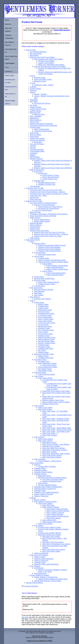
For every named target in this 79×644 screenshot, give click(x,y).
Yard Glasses (35, 186)
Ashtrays (37, 465)
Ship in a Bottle (35, 135)
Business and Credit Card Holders (42, 57)
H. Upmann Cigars (45, 315)
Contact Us (9, 71)
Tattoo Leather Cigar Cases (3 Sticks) (56, 402)
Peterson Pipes (40, 243)
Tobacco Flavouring (41, 496)
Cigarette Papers (40, 474)
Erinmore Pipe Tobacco (43, 299)
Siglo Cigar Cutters (45, 409)
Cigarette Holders (40, 470)
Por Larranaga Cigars (46, 330)
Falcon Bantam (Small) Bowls (57, 266)
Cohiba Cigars (43, 306)
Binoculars (38, 142)
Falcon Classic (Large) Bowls (57, 269)
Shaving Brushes (36, 223)
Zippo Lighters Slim (49, 520)
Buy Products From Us (9, 44)
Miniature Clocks (40, 81)
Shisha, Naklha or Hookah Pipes (46, 577)
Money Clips (34, 122)
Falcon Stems (47, 271)
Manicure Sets (35, 113)
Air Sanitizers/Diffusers (38, 52)
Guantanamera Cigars (46, 314)
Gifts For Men (31, 50)
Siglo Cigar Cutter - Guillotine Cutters (56, 419)
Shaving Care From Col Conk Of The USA (49, 232)
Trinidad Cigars (44, 345)
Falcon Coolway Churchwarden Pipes (52, 260)
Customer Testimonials (9, 37)
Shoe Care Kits (35, 199)
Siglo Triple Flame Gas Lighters (54, 550)
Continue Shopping (31, 586)
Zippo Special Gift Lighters (52, 522)
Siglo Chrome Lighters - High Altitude (56, 444)
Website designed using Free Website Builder (39, 637)
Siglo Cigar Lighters (45, 441)
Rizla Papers (43, 483)
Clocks (32, 76)
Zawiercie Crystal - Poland (44, 85)
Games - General (40, 94)
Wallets (33, 155)
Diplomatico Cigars (45, 310)
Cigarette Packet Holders (43, 472)
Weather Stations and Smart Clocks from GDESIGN (53, 168)
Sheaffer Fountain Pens (47, 185)
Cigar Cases (39, 376)
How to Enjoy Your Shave (11, 58)
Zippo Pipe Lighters (53, 518)
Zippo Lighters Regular (51, 507)
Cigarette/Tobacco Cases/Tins (45, 489)
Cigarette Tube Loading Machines (46, 492)
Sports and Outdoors (38, 140)
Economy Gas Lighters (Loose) (50, 527)
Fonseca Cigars (44, 312)
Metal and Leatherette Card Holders (51, 65)
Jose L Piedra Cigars (46, 319)
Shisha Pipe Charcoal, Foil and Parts (47, 581)
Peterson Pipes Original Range (49, 251)
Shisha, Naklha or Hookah (39, 575)
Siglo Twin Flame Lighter (51, 551)
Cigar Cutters (39, 406)
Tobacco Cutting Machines (44, 559)
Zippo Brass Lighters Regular (57, 509)
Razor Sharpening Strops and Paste (43, 216)
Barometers (34, 55)
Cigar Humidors (40, 459)
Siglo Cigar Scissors (50, 435)
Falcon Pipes (39, 256)
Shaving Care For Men (34, 201)
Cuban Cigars (39, 302)
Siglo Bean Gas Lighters (51, 537)
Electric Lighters (40, 500)
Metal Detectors (36, 120)
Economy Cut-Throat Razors (44, 205)
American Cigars (40, 373)
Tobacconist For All (33, 240)
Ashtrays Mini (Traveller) (47, 467)
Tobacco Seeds (40, 557)
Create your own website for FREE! (40, 641)
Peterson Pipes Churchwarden (49, 247)
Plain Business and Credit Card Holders (49, 59)
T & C (7, 67)
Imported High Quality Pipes (44, 279)
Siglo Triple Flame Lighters (52, 456)
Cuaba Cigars (43, 308)
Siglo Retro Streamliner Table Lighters (56, 454)
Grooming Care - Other (38, 196)
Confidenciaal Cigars (46, 349)
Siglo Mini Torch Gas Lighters (53, 542)
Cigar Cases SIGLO (45, 378)
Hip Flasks (34, 102)
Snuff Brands (39, 568)
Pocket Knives (35, 127)
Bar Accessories (36, 54)
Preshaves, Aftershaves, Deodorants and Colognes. (49, 214)
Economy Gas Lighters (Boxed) (50, 533)
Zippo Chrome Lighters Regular (58, 511)
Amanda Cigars (44, 361)
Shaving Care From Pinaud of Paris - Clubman (51, 234)
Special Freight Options (34, 583)
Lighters (33, 498)
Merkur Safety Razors (42, 221)
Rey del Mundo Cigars (46, 341)
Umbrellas (34, 153)
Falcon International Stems (56, 273)
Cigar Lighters (39, 437)
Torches (33, 148)
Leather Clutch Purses (38, 109)
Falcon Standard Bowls (55, 267)
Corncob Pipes (39, 286)
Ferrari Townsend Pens (51, 177)
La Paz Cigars (43, 325)
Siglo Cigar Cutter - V (50, 433)
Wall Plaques (35, 157)
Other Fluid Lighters (45, 524)
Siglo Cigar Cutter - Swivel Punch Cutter (57, 430)
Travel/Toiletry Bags (37, 151)
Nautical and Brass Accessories (41, 124)
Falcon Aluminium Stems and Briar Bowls (53, 262)
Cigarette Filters (40, 468)
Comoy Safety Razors (42, 220)
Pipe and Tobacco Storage (44, 290)
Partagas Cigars (44, 328)
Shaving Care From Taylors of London (48, 236)
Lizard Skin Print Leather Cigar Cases (56, 391)
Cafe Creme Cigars (49, 365)
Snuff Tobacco (35, 566)
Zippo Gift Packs (48, 505)
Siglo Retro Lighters (50, 452)
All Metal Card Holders (46, 61)
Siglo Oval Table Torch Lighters (54, 448)
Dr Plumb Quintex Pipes (47, 255)
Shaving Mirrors (36, 225)
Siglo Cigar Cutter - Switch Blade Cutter (57, 428)
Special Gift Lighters (37, 138)
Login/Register (10, 63)
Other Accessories (37, 463)
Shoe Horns (34, 137)
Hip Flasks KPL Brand (42, 103)
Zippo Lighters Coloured (55, 513)
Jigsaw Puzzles (36, 107)
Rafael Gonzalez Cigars (47, 338)
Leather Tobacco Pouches (44, 494)
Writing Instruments (37, 170)
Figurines (33, 90)
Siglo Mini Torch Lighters (51, 446)
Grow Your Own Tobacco (39, 555)
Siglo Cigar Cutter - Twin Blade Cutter (56, 432)
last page (25, 617)
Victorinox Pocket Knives (43, 131)
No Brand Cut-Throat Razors (49, 208)
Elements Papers (44, 476)
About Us (8, 24)
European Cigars (40, 360)
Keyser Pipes (39, 277)
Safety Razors (35, 218)
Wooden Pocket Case (50, 404)
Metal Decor (34, 118)
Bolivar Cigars (43, 304)
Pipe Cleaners (39, 291)
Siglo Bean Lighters (49, 443)
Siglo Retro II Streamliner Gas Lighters (56, 544)
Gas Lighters (39, 526)
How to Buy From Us (11, 51)
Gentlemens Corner (55, 631)
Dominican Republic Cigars (44, 354)
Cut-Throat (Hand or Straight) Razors (43, 203)
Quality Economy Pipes (47, 284)
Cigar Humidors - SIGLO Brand (50, 461)
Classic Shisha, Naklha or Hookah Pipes (53, 579)
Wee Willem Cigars (45, 371)
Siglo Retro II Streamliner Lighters (55, 450)
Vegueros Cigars (44, 347)
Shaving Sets (35, 229)
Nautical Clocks (40, 78)
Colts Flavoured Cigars (47, 374)
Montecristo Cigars (45, 326)
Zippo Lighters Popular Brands (58, 516)
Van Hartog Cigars (45, 369)
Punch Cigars (43, 332)
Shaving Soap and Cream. (40, 231)
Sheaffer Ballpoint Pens (47, 183)
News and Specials (8, 30)
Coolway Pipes (44, 258)
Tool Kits (33, 146)
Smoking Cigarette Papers (52, 481)
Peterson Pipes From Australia (49, 249)
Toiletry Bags (35, 238)
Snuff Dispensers (40, 573)
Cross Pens (38, 172)
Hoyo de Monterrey (45, 317)
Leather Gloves (36, 111)
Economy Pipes (40, 280)
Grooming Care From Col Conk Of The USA (46, 190)
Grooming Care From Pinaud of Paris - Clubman (48, 192)
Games (33, 92)
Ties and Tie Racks (37, 144)
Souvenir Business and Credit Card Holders (50, 67)
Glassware (34, 100)
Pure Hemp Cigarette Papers (53, 479)
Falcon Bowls (47, 264)
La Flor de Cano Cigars (47, 323)
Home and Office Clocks (43, 79)
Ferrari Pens (43, 173)
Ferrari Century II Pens (51, 175)
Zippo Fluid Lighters (45, 503)
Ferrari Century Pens (50, 179)
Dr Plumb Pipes (40, 253)
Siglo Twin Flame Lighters (52, 457)
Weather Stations (36, 159)
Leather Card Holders (46, 63)
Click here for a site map (39, 636)
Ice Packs (33, 105)
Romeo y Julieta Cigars (47, 343)
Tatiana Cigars (43, 352)
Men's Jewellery (36, 116)
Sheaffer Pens (39, 181)
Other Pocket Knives (42, 129)
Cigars (32, 301)
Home (7, 20)
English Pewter (35, 89)
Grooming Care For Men (35, 188)
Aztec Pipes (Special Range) (49, 282)
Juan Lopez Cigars (45, 321)
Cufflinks (33, 87)
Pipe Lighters (39, 295)
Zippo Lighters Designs (55, 514)
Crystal (33, 83)
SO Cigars (42, 350)
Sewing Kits (34, 133)
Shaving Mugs (35, 227)
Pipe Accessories (36, 288)
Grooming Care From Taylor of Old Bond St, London (49, 194)
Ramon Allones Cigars (46, 339)
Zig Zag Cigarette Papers (47, 485)
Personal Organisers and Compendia (43, 126)
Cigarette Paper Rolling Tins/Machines (48, 487)
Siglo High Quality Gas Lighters (50, 535)
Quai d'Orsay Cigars (46, 334)
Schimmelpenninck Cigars (48, 367)
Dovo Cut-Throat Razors (43, 210)
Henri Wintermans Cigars (47, 363)
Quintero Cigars (44, 336)
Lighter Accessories (41, 553)
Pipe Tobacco (35, 297)
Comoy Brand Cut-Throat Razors (50, 207)
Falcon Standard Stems (55, 275)
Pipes (32, 242)
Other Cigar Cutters (45, 408)
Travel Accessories (37, 149)
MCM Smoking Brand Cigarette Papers (52, 478)
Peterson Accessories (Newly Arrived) (52, 245)
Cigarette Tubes (40, 491)
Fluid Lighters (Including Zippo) (45, 502)
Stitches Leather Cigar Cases (53, 400)
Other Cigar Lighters (46, 439)
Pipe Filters (38, 293)
